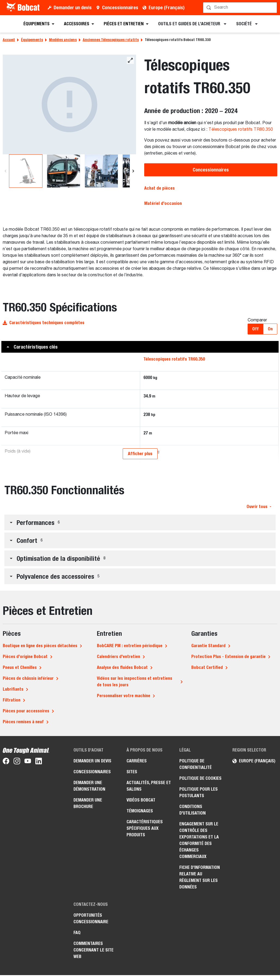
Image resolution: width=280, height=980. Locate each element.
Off (256, 329)
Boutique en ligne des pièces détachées (40, 646)
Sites (132, 772)
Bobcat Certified (207, 667)
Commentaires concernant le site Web (93, 950)
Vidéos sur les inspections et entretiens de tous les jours (135, 682)
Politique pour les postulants (199, 792)
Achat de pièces (159, 188)
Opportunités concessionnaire (91, 918)
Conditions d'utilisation (193, 810)
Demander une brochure (88, 803)
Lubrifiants (13, 689)
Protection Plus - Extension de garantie (228, 657)
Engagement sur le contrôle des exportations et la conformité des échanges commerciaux (199, 840)
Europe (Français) (167, 7)
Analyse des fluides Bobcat (122, 667)
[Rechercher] (241, 8)
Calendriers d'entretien (119, 657)
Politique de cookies (200, 778)
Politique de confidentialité (196, 764)
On (270, 329)
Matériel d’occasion (163, 203)
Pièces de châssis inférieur (28, 678)
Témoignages (140, 811)
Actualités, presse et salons (149, 786)
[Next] (132, 171)
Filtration (12, 700)
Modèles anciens (63, 40)
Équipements (32, 40)
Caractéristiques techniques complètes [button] (44, 323)
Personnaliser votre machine (124, 696)
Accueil (9, 40)
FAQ (77, 933)
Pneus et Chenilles (20, 667)
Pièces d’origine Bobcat (25, 657)
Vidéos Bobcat (141, 800)
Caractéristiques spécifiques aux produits (145, 828)
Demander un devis (73, 7)
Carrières (137, 761)
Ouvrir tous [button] (259, 507)
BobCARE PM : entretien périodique (130, 646)
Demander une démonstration (89, 786)
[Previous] (6, 171)
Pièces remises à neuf (23, 722)
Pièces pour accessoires (26, 711)
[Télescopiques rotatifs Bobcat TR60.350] (69, 104)
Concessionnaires (120, 7)
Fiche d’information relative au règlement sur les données (200, 877)
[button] (140, 347)
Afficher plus (140, 454)
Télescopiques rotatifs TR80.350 (241, 130)
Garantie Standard (208, 646)
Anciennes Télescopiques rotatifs (111, 40)
